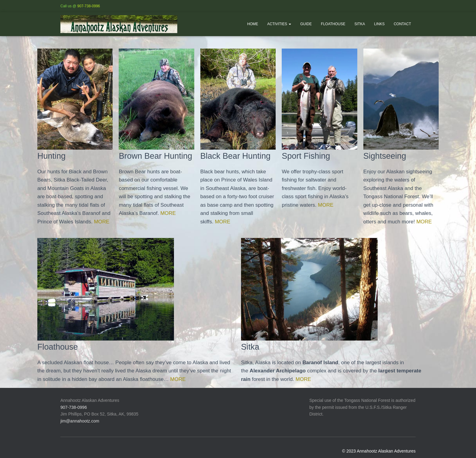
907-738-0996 (89, 6)
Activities (279, 24)
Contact (402, 24)
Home (253, 24)
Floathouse (333, 24)
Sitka (360, 24)
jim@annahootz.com (80, 422)
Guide (306, 24)
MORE (101, 222)
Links (379, 24)
